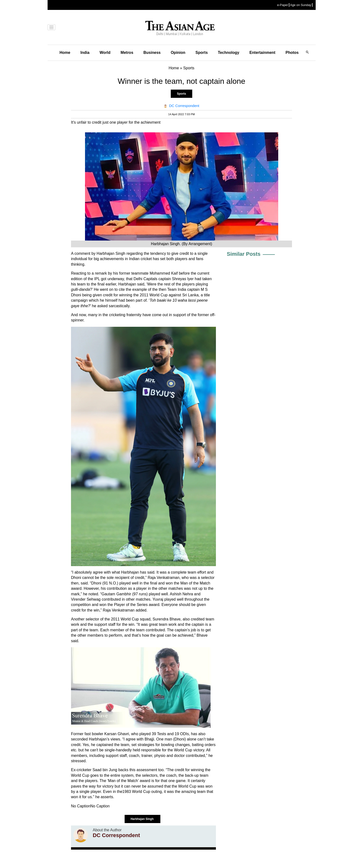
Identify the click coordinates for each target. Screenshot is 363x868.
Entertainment (263, 53)
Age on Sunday (301, 5)
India (85, 53)
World (105, 53)
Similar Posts (244, 254)
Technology (229, 53)
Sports (202, 53)
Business (152, 53)
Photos (292, 53)
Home (65, 53)
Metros (127, 53)
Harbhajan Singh (143, 819)
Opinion (178, 53)
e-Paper (283, 5)
